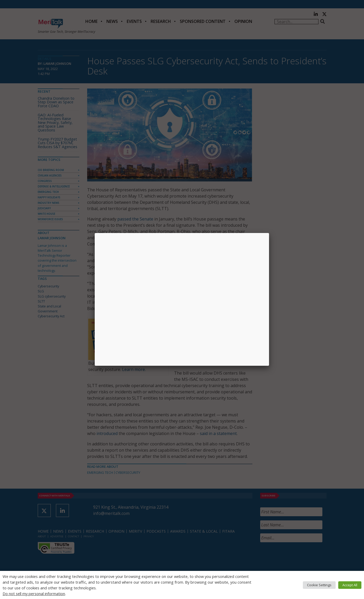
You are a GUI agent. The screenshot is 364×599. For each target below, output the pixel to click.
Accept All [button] (350, 585)
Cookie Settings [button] (319, 585)
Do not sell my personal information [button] (34, 594)
